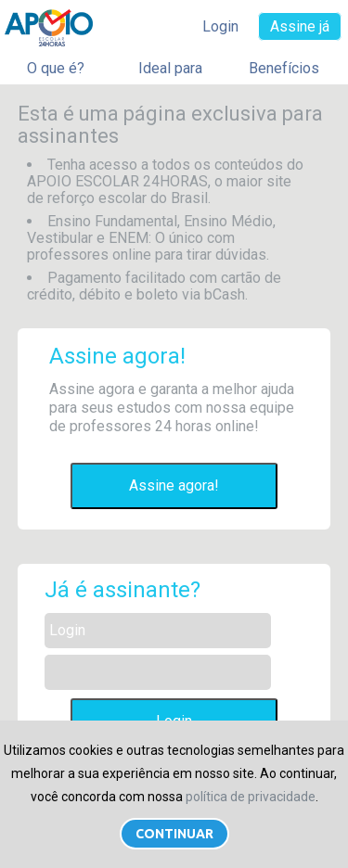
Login (220, 26)
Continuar (174, 834)
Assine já (300, 26)
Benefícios (284, 68)
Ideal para (170, 68)
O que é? (56, 68)
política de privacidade (251, 797)
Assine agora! (174, 485)
